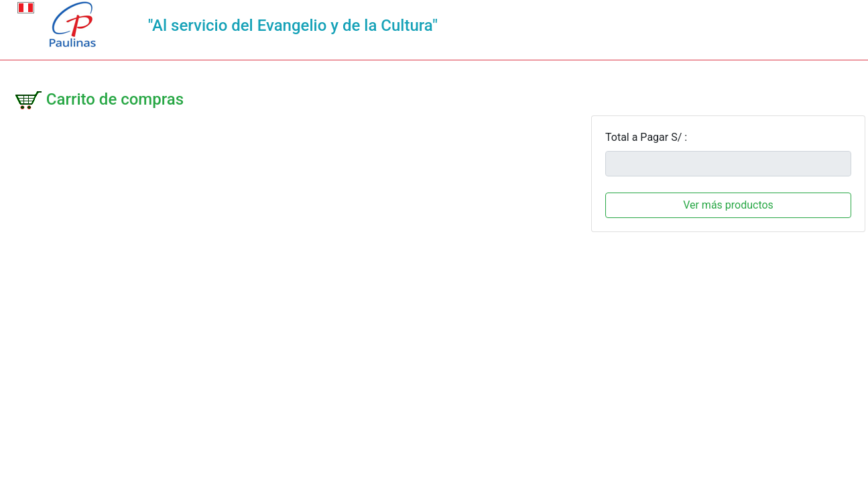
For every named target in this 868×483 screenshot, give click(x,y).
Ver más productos (728, 205)
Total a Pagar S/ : (646, 137)
